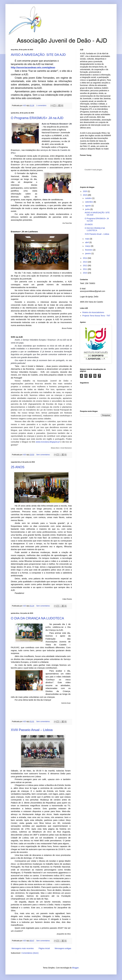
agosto (88, 206)
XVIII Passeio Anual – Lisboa (32, 730)
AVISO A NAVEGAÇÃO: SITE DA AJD (38, 55)
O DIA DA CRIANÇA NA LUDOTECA (37, 618)
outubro (89, 198)
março (88, 246)
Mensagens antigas (63, 948)
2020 (85, 191)
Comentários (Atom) (30, 953)
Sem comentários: (43, 455)
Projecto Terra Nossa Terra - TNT (96, 316)
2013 (85, 262)
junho (88, 209)
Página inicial (44, 948)
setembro (89, 202)
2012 (85, 266)
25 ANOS (18, 467)
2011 (85, 269)
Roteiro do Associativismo (93, 312)
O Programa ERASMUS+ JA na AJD (37, 118)
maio (87, 239)
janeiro (88, 253)
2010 (85, 273)
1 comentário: (42, 106)
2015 (85, 195)
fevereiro (89, 250)
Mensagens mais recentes (23, 948)
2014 (85, 258)
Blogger (75, 968)
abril (87, 242)
